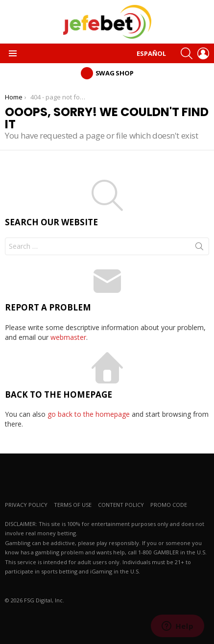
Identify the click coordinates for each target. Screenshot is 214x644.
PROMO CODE (169, 505)
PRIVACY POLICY (26, 505)
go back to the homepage (89, 414)
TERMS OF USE (73, 505)
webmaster (68, 337)
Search (199, 248)
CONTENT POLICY (121, 505)
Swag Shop (115, 73)
